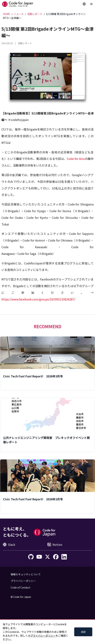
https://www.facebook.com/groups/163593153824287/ (38, 299)
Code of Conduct (20, 587)
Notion (55, 545)
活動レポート (35, 14)
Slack (9, 545)
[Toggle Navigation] (91, 4)
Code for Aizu (76, 159)
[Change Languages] (84, 4)
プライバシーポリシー (23, 581)
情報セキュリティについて (26, 574)
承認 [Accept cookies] (83, 632)
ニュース (19, 14)
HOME (7, 14)
